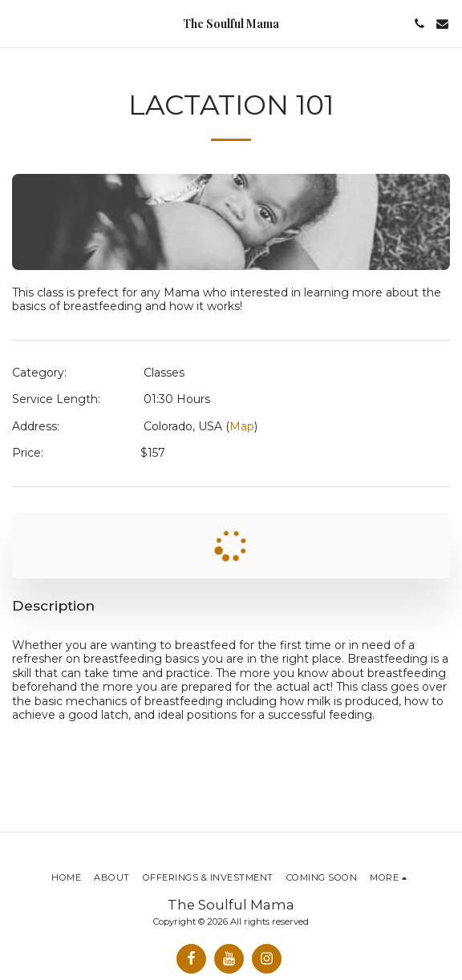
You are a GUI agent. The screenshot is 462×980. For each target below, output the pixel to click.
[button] (18, 23)
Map (242, 426)
